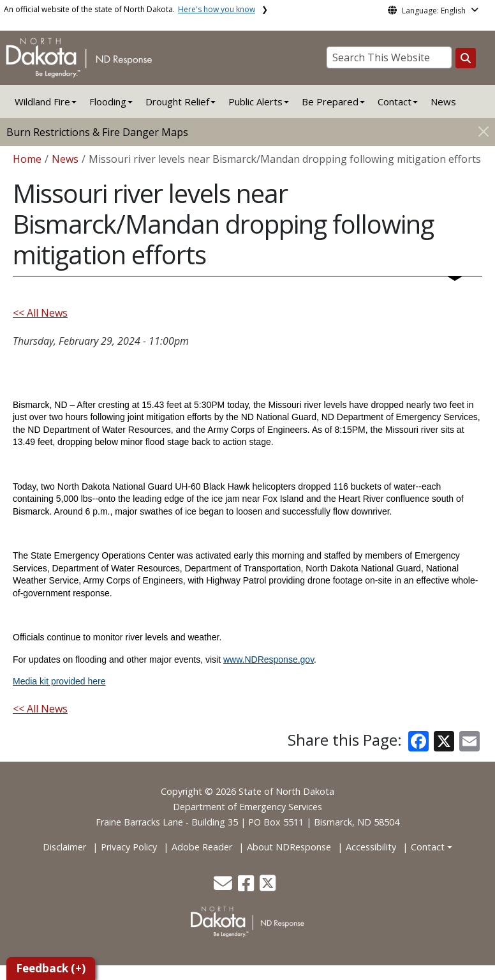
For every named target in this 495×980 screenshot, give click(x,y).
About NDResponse (289, 847)
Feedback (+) (51, 968)
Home (27, 159)
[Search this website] (466, 58)
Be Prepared (330, 102)
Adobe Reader (202, 847)
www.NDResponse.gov (269, 660)
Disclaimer (64, 847)
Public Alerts (255, 102)
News (443, 102)
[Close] (484, 131)
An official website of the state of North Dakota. (129, 9)
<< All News (40, 313)
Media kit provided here (59, 681)
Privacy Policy (129, 847)
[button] (224, 886)
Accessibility (371, 847)
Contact (428, 847)
